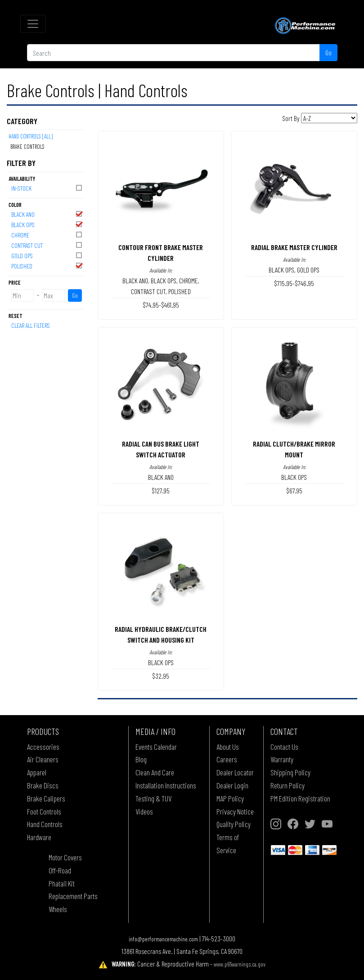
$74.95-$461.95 (161, 305)
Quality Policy (234, 824)
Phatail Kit (62, 883)
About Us (228, 747)
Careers (227, 759)
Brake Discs (43, 785)
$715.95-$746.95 (294, 283)
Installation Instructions (166, 785)
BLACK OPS (47, 224)
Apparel (37, 772)
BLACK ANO (47, 214)
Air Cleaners (43, 759)
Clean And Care (155, 772)
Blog (141, 759)
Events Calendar (156, 747)
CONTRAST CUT (47, 245)
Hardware (39, 837)
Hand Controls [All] (31, 136)
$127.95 (161, 490)
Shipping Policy (290, 772)
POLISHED (47, 266)
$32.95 (161, 676)
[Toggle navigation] (33, 24)
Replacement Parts (73, 896)
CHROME (47, 235)
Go (328, 52)
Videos (144, 811)
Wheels (58, 909)
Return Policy (288, 785)
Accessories (43, 747)
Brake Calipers (46, 798)
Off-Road (60, 870)
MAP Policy (230, 798)
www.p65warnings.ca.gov (240, 964)
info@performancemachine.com (163, 939)
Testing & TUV (153, 798)
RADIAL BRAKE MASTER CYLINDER (294, 247)
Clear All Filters (31, 325)
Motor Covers (65, 857)
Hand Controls (45, 824)
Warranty (282, 759)
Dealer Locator (235, 772)
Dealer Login (232, 785)
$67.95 (294, 490)
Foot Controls (44, 811)
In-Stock (47, 188)
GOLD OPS (47, 255)
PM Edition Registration (300, 798)
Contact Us (284, 747)
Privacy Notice (235, 811)
